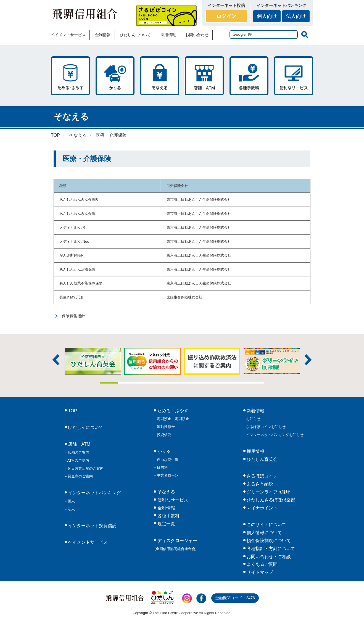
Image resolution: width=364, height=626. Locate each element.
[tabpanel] (212, 361)
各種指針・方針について (270, 549)
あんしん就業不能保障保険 (81, 283)
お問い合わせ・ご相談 (268, 557)
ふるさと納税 (259, 484)
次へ (308, 360)
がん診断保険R (71, 255)
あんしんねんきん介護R (79, 200)
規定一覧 (165, 524)
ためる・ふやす (70, 76)
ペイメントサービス (68, 35)
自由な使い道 (167, 460)
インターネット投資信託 (92, 526)
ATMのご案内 (78, 460)
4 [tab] (164, 383)
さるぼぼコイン (166, 16)
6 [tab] (200, 383)
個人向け (267, 16)
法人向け (296, 16)
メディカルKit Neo (74, 241)
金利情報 (103, 35)
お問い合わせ (197, 35)
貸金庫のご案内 (80, 476)
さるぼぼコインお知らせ (266, 427)
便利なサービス (294, 76)
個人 (71, 501)
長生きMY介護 (71, 297)
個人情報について (264, 533)
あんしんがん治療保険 (77, 269)
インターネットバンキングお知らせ (275, 435)
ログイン (226, 16)
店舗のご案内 (78, 452)
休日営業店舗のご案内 (85, 468)
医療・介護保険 (111, 135)
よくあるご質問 (262, 564)
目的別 (162, 467)
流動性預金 (165, 427)
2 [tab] (127, 383)
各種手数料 (249, 76)
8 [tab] (237, 383)
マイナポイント (262, 508)
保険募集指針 (73, 316)
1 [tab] (109, 383)
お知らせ (253, 419)
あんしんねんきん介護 (77, 214)
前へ (56, 360)
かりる (115, 76)
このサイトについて (266, 525)
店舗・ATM (204, 76)
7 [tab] (218, 383)
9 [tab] (255, 383)
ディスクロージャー (176, 545)
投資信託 (163, 435)
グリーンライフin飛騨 (268, 492)
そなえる (160, 76)
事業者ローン (167, 475)
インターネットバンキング (94, 493)
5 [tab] (182, 383)
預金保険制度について (268, 541)
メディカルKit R (72, 227)
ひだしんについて (135, 35)
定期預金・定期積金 (172, 419)
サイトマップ (259, 572)
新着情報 (255, 411)
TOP (55, 135)
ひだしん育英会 (262, 459)
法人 (71, 509)
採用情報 (168, 35)
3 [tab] (146, 383)
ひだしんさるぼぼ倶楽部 (270, 500)
